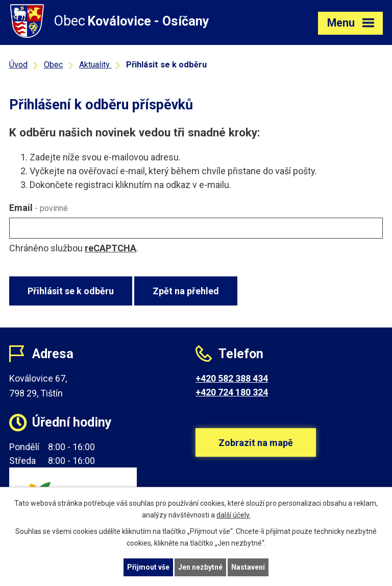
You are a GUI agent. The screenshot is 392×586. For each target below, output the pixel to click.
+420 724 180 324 (232, 392)
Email (39, 208)
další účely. (234, 515)
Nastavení (248, 567)
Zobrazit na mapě (256, 443)
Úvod (18, 65)
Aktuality (95, 65)
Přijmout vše (148, 567)
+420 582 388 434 (232, 378)
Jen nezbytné (200, 567)
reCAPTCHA (111, 248)
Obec (53, 65)
